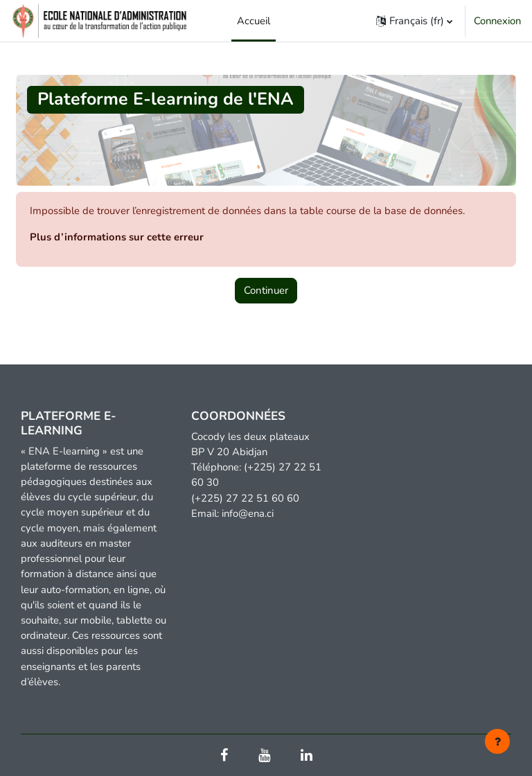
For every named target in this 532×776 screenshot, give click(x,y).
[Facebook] (224, 757)
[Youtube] (264, 757)
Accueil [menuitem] (254, 21)
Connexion (497, 21)
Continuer (266, 290)
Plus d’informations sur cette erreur (117, 237)
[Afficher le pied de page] (497, 741)
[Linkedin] (307, 757)
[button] (414, 21)
